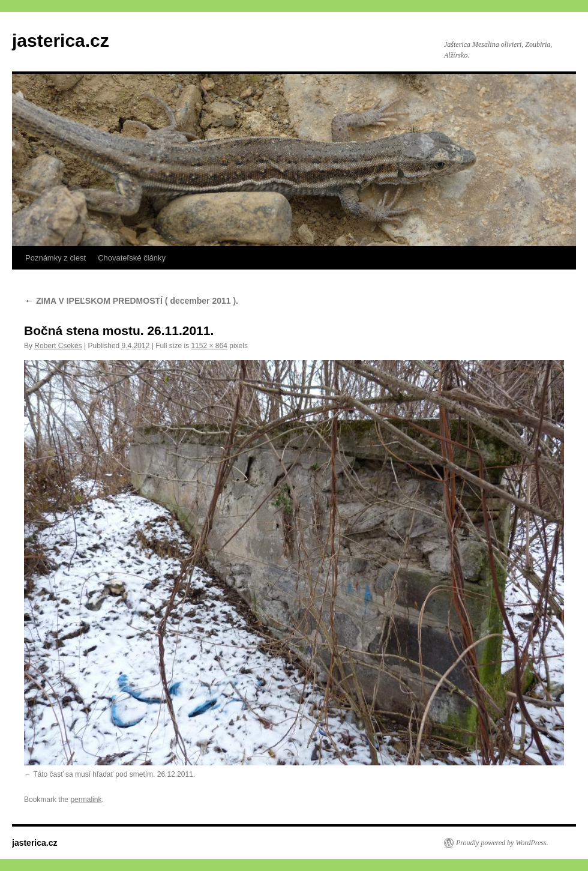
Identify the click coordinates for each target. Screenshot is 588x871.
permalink (86, 800)
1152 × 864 (209, 346)
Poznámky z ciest (55, 258)
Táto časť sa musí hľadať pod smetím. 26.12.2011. (114, 774)
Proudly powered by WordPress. (502, 843)
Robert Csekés (58, 346)
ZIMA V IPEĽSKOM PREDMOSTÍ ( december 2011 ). (131, 301)
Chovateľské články (132, 258)
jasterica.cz (61, 41)
